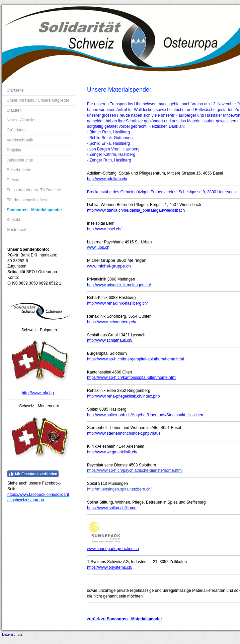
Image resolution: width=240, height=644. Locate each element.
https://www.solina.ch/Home (112, 508)
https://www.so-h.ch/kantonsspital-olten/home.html (132, 378)
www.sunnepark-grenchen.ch (113, 549)
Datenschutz (12, 634)
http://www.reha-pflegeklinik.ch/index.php (123, 396)
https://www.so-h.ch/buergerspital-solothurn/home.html (135, 359)
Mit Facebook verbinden (33, 474)
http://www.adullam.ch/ (107, 179)
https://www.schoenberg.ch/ (112, 322)
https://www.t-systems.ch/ (110, 567)
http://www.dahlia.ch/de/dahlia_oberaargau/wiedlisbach (136, 210)
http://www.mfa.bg (38, 393)
